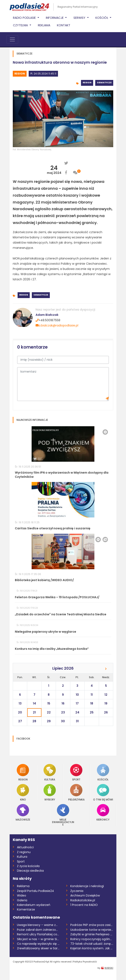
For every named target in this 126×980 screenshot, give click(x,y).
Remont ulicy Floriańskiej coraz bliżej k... (38, 934)
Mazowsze (23, 812)
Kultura (50, 772)
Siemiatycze (104, 83)
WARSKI (109, 968)
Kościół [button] (102, 18)
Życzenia (77, 891)
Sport (76, 772)
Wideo (22, 895)
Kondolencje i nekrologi (87, 886)
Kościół (103, 772)
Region (20, 74)
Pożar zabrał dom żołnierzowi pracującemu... (38, 930)
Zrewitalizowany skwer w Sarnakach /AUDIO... (38, 948)
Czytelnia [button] (21, 25)
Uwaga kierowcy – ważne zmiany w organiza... (38, 925)
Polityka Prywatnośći (85, 962)
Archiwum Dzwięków (85, 895)
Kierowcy (103, 812)
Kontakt (64, 25)
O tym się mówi (103, 792)
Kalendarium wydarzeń (34, 905)
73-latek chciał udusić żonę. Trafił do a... (92, 944)
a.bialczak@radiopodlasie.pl (57, 325)
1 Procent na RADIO (84, 905)
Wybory (50, 792)
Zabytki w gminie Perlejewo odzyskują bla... (92, 934)
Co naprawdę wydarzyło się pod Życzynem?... (38, 944)
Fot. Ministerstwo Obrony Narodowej (32, 150)
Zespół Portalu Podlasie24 (35, 891)
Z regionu (24, 852)
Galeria (22, 900)
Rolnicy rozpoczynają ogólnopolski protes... (92, 939)
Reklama (44, 25)
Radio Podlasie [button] (25, 18)
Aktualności (25, 847)
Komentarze (26, 909)
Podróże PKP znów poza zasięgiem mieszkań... (92, 925)
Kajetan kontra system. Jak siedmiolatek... (92, 948)
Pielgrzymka (76, 792)
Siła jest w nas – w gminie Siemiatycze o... (38, 939)
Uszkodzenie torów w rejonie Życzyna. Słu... (92, 930)
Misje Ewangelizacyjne (63, 815)
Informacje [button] (55, 18)
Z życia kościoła (28, 866)
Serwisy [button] (80, 18)
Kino (23, 792)
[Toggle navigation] (12, 39)
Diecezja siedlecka (30, 871)
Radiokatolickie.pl (83, 900)
